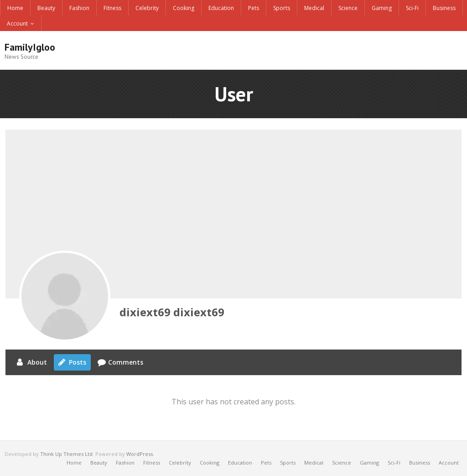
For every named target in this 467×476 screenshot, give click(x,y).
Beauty (46, 8)
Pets (254, 8)
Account (17, 24)
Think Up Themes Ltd (66, 454)
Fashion (79, 8)
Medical (314, 8)
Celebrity (147, 8)
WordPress (140, 454)
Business (444, 8)
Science (348, 8)
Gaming (382, 8)
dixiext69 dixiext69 (172, 312)
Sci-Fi (412, 8)
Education (221, 8)
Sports (282, 8)
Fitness (112, 8)
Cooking (184, 8)
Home (15, 8)
